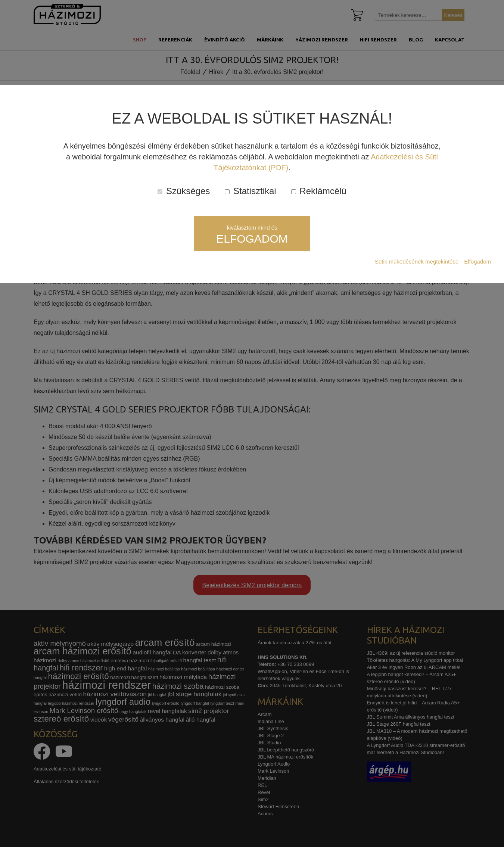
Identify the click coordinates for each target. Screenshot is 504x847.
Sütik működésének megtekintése (417, 261)
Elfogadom (477, 261)
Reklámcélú (319, 191)
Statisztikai (250, 191)
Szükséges (184, 191)
